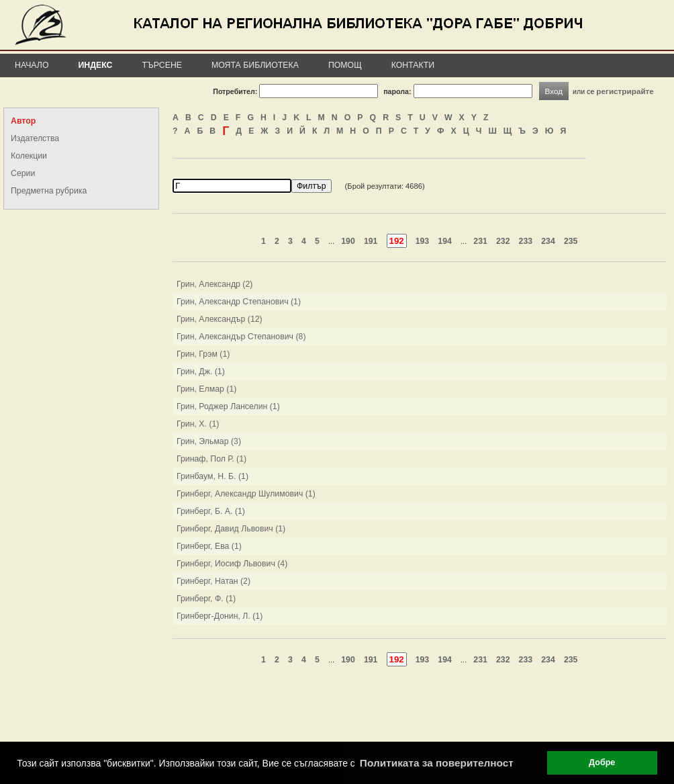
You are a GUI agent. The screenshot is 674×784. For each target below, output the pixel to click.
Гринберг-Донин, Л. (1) (220, 616)
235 (571, 241)
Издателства (35, 138)
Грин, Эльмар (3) (209, 441)
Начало (32, 65)
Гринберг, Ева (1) (209, 546)
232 (503, 241)
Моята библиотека (255, 65)
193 (423, 241)
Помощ (345, 65)
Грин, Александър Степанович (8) (241, 337)
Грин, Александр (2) (214, 284)
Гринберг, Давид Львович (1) (231, 529)
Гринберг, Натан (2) (213, 581)
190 (348, 241)
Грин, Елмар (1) (206, 389)
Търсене (162, 65)
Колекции (29, 156)
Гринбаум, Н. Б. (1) (212, 476)
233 (526, 241)
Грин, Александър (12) (220, 319)
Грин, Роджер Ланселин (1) (228, 406)
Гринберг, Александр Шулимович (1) (246, 494)
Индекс (96, 65)
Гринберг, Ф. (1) (206, 599)
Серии (23, 173)
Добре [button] (602, 763)
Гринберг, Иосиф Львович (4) (232, 564)
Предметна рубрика (49, 191)
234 (548, 241)
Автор (23, 121)
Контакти (413, 65)
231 (480, 241)
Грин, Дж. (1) (201, 372)
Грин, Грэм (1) (203, 354)
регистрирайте (625, 91)
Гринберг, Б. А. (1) (211, 511)
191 (371, 241)
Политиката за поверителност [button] (437, 763)
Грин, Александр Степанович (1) (239, 302)
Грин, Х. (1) (198, 424)
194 (445, 241)
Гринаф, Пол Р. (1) (211, 459)
